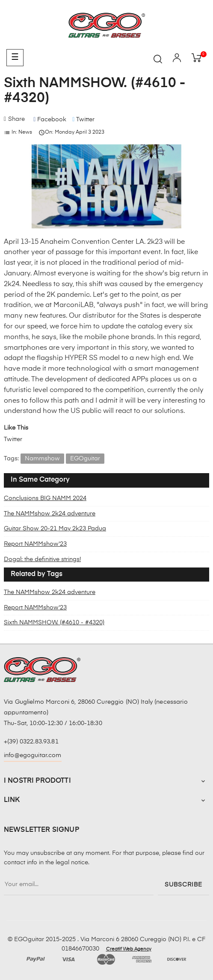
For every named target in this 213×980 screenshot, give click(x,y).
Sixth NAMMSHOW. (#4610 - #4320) (54, 623)
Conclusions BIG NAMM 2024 (45, 498)
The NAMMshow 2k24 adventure (50, 514)
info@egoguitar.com (33, 755)
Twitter (13, 439)
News (25, 132)
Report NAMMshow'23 (35, 544)
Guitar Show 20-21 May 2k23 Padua (55, 529)
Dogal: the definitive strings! (42, 559)
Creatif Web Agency (129, 949)
